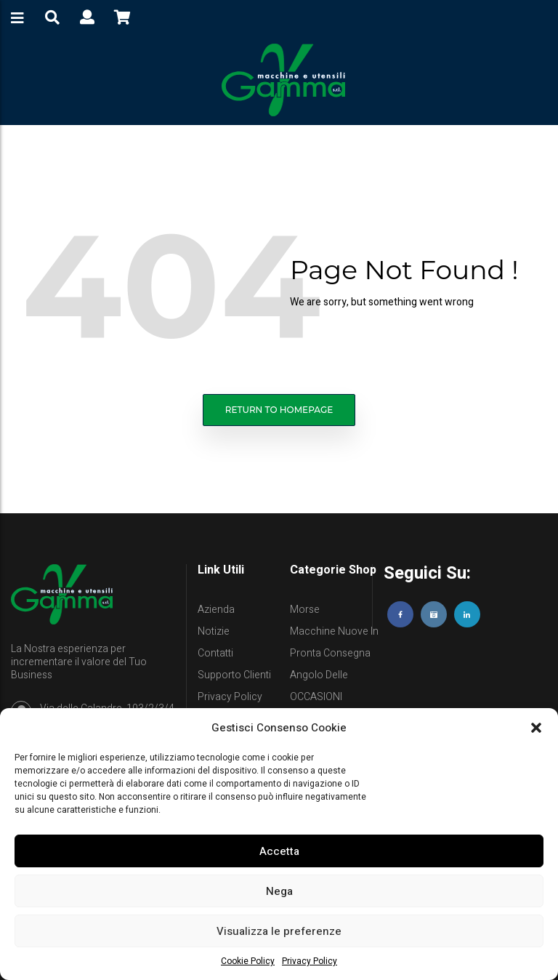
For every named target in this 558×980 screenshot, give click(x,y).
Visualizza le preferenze (279, 931)
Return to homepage (279, 410)
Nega (279, 891)
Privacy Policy (310, 961)
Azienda (216, 610)
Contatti (215, 653)
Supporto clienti (234, 675)
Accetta (279, 851)
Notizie (214, 631)
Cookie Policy (248, 961)
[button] (536, 728)
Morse (305, 610)
